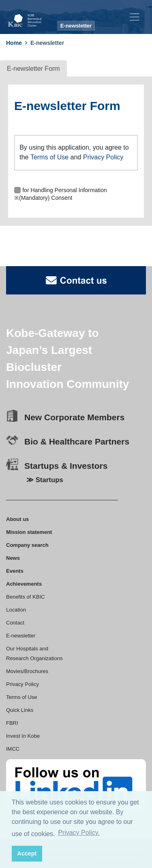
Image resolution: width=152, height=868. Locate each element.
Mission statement (29, 532)
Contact (15, 623)
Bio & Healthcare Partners (77, 441)
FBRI (12, 723)
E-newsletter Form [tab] (33, 69)
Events (15, 571)
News (13, 558)
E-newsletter (21, 636)
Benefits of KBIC (25, 597)
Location (16, 610)
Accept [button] (27, 853)
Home (14, 43)
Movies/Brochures (27, 671)
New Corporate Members (74, 417)
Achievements (24, 584)
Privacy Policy (103, 157)
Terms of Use (49, 157)
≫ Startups (45, 480)
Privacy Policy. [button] (79, 833)
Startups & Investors (66, 466)
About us (17, 519)
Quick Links (20, 710)
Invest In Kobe (23, 736)
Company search (27, 545)
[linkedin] (76, 786)
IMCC (13, 749)
